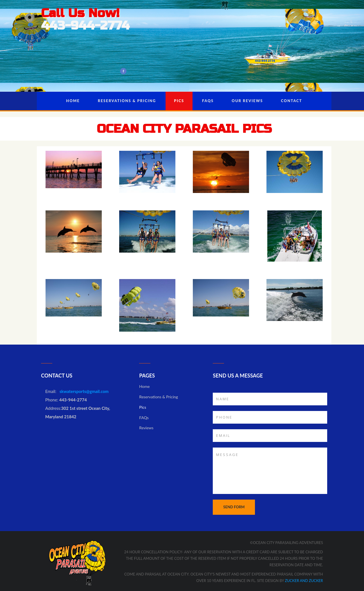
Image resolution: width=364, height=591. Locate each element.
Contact (292, 101)
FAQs (208, 101)
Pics (179, 101)
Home (73, 101)
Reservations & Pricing (127, 101)
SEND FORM (234, 507)
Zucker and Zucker (303, 581)
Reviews (146, 428)
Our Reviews (247, 101)
